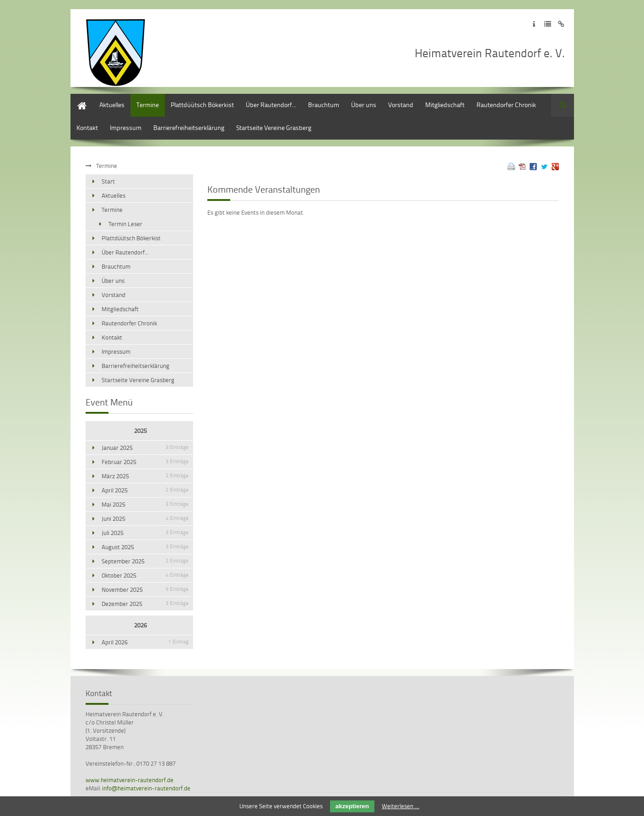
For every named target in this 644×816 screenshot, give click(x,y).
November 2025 (145, 589)
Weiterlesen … (400, 806)
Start (77, 98)
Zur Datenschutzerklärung (548, 24)
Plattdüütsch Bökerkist (202, 105)
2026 (141, 625)
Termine (148, 105)
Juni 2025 (145, 519)
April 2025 (145, 490)
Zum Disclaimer (561, 24)
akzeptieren (352, 806)
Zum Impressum (534, 24)
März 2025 (145, 476)
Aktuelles (112, 105)
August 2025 (145, 547)
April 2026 (145, 642)
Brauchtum (324, 105)
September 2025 (145, 561)
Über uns (364, 105)
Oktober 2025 (145, 575)
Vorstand (401, 105)
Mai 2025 (145, 504)
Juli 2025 (145, 533)
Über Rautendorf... (271, 105)
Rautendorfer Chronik (506, 105)
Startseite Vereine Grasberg (274, 127)
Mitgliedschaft (445, 105)
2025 (141, 431)
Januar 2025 (145, 448)
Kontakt (87, 127)
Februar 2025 (145, 462)
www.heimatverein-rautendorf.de (130, 780)
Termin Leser (125, 224)
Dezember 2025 (145, 604)
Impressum (126, 127)
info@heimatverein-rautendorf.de (146, 788)
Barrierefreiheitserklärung (189, 127)
